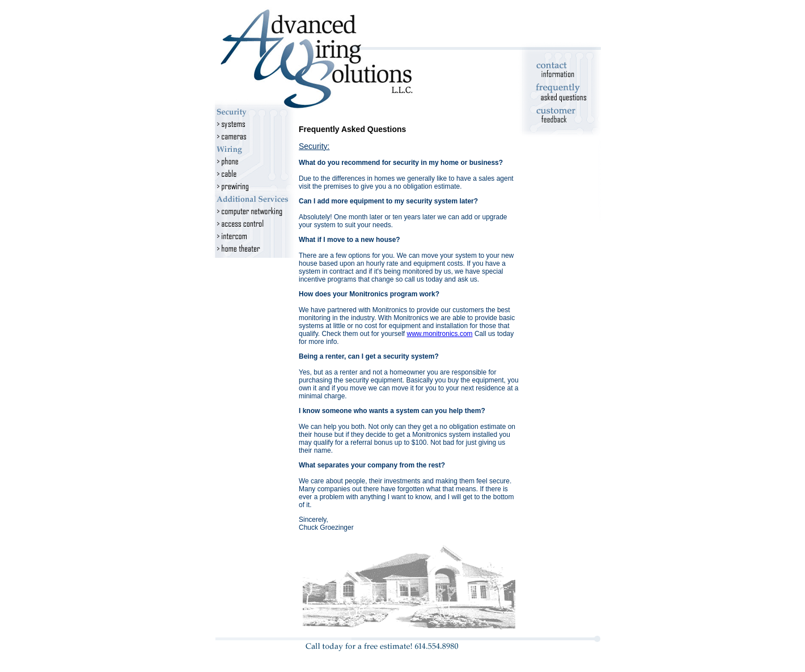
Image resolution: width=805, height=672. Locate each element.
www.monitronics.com (440, 334)
